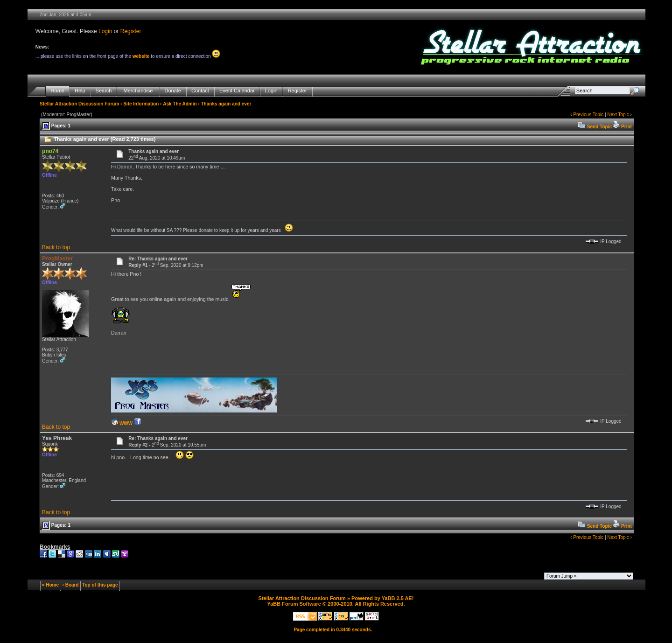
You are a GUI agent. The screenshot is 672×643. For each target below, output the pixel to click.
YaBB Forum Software (294, 604)
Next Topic (618, 115)
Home (58, 91)
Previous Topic (588, 115)
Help (80, 91)
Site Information (141, 104)
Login (105, 31)
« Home (50, 585)
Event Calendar (237, 91)
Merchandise (138, 91)
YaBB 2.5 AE (397, 598)
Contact (200, 91)
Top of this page (100, 585)
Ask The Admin (180, 104)
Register (131, 31)
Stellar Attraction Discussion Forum (79, 104)
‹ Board (71, 585)
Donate (173, 91)
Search (104, 91)
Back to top (56, 247)
